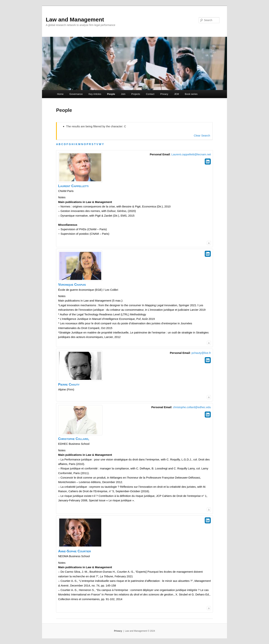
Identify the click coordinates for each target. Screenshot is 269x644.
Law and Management (75, 20)
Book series (191, 94)
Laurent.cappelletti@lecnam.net (191, 154)
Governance (76, 94)
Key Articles (95, 94)
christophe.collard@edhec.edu (192, 407)
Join (123, 94)
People (111, 94)
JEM (177, 94)
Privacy (164, 94)
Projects (136, 94)
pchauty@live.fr (201, 353)
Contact (150, 94)
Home (60, 94)
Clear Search (202, 135)
